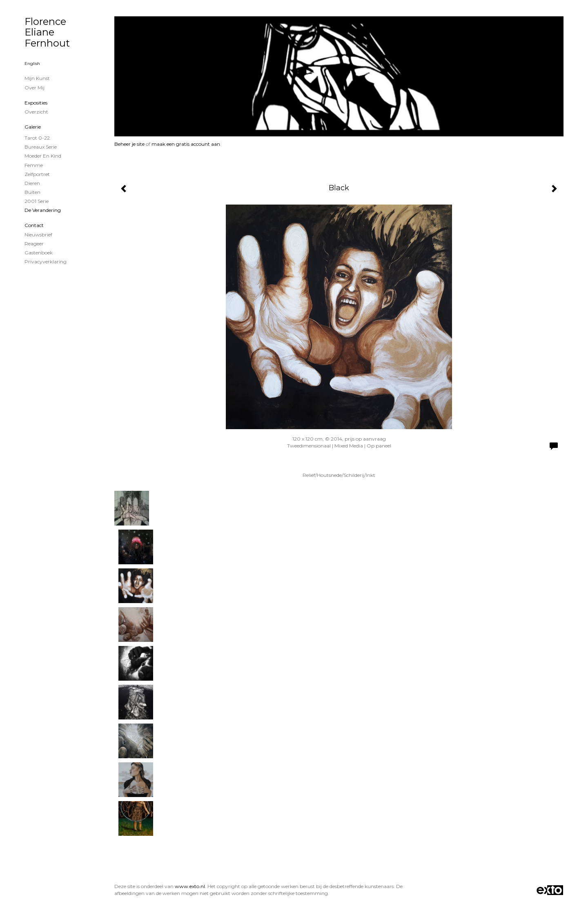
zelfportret (37, 174)
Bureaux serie (41, 147)
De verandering (43, 210)
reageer (34, 244)
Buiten (32, 192)
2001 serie (37, 201)
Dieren (32, 183)
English (32, 63)
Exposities (36, 103)
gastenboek (39, 253)
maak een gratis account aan (186, 144)
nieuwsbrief (38, 235)
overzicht (36, 112)
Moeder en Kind (43, 156)
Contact (34, 225)
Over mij (35, 88)
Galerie (33, 127)
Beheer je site (129, 144)
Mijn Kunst (37, 78)
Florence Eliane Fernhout (47, 32)
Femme (34, 165)
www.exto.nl (190, 886)
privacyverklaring (46, 262)
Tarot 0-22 (37, 138)
